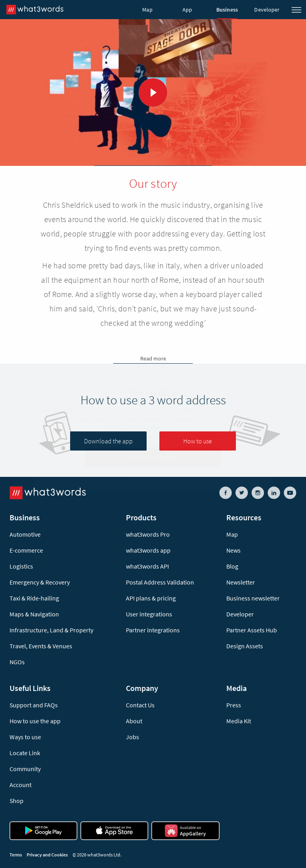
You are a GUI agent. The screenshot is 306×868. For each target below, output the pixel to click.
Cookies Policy (180, 428)
